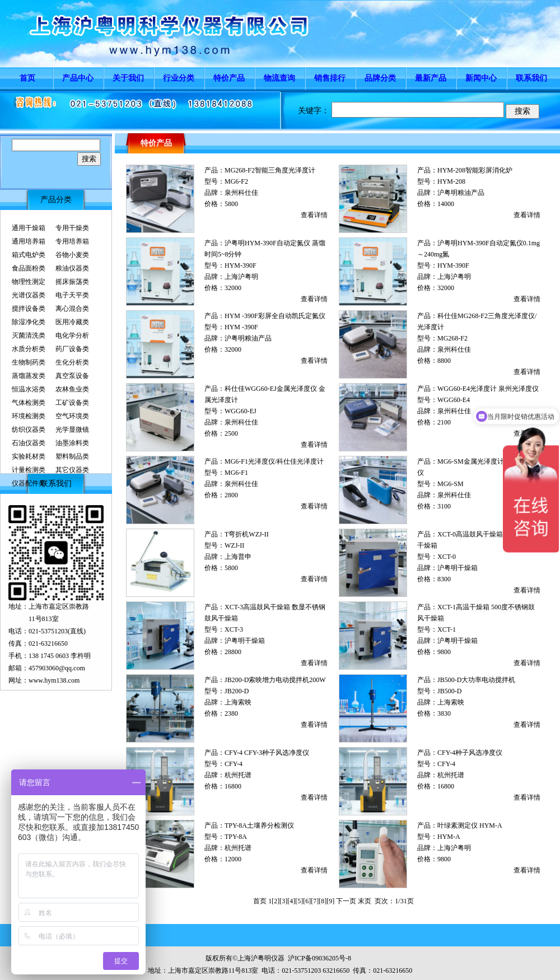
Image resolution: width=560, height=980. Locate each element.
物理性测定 (29, 282)
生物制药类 (29, 362)
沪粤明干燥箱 (458, 568)
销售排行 (330, 78)
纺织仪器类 (29, 430)
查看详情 (314, 215)
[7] (315, 901)
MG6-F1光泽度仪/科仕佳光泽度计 (274, 461)
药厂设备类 (72, 349)
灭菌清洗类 (29, 335)
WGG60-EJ (241, 411)
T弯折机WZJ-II (247, 534)
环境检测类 (29, 416)
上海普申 (238, 557)
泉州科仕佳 (241, 193)
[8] (323, 901)
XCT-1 (447, 629)
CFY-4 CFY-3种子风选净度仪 (267, 753)
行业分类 (179, 78)
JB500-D (449, 691)
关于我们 (128, 78)
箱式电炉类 (29, 255)
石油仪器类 (29, 443)
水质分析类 (29, 349)
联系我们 (531, 78)
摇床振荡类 (72, 282)
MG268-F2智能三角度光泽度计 (270, 170)
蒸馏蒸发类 (29, 376)
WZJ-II (234, 545)
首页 (27, 78)
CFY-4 (234, 764)
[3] (283, 901)
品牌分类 (380, 78)
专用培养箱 (72, 241)
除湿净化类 (29, 322)
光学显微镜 (72, 430)
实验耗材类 (29, 456)
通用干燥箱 (29, 228)
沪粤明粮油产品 (461, 193)
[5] (299, 901)
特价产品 (229, 78)
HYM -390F (241, 327)
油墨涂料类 (72, 443)
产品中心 (78, 78)
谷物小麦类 (72, 255)
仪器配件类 (29, 483)
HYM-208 (451, 181)
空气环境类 (72, 416)
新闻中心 (481, 78)
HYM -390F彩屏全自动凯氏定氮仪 (275, 316)
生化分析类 (72, 362)
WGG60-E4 (454, 400)
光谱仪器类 (29, 295)
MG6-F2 (236, 181)
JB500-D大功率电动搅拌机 (476, 680)
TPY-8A (236, 837)
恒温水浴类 (29, 389)
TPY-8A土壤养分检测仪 (259, 825)
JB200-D (237, 691)
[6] (307, 901)
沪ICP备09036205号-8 (319, 958)
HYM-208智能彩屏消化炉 (475, 170)
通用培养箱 (29, 241)
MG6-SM (451, 484)
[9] (330, 901)
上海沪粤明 (241, 277)
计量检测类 (29, 470)
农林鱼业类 (72, 389)
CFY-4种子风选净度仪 (470, 753)
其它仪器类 (72, 470)
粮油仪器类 (72, 268)
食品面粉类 (29, 268)
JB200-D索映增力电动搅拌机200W (275, 680)
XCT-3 (234, 629)
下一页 (346, 901)
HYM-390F (241, 265)
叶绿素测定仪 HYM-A (470, 825)
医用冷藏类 (72, 322)
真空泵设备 (72, 376)
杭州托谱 (238, 775)
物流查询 (279, 78)
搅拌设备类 (29, 309)
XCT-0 (447, 557)
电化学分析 (72, 335)
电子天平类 (72, 295)
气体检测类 (29, 403)
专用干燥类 (72, 228)
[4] (291, 901)
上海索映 (238, 702)
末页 (365, 901)
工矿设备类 (72, 403)
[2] (276, 901)
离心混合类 (72, 309)
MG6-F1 (236, 473)
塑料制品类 (72, 456)
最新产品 (431, 78)
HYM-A (449, 837)
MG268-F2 (452, 338)
